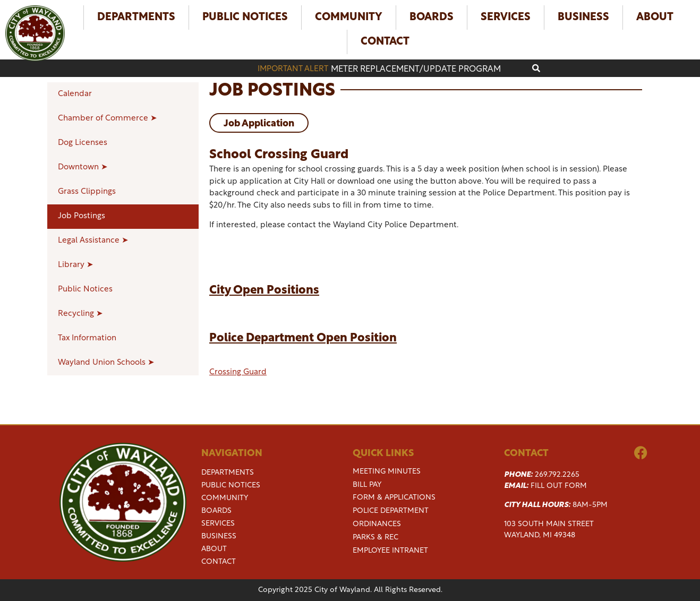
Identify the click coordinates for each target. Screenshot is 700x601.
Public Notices (245, 18)
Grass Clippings (87, 192)
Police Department (391, 511)
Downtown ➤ (83, 168)
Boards (432, 18)
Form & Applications (394, 498)
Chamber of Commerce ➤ (108, 119)
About (655, 18)
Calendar (75, 94)
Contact (385, 42)
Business (583, 18)
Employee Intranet (390, 551)
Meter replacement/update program (416, 70)
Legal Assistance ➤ (93, 241)
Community (349, 18)
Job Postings (82, 216)
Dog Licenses (83, 143)
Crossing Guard (238, 372)
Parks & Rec (375, 538)
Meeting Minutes (387, 472)
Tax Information (87, 338)
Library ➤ (76, 265)
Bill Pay (367, 485)
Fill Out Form (559, 486)
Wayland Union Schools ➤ (106, 363)
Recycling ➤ (80, 314)
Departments (136, 18)
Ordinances (377, 524)
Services (506, 18)
